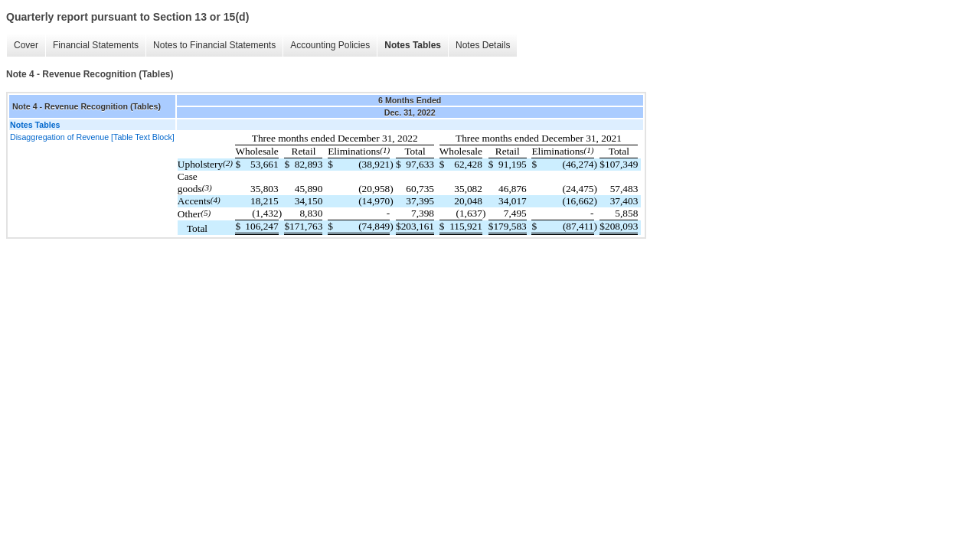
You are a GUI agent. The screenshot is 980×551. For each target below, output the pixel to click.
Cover (26, 45)
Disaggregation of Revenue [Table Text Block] (92, 137)
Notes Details (483, 45)
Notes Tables (413, 45)
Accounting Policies (330, 45)
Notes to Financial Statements (214, 45)
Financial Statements (96, 45)
